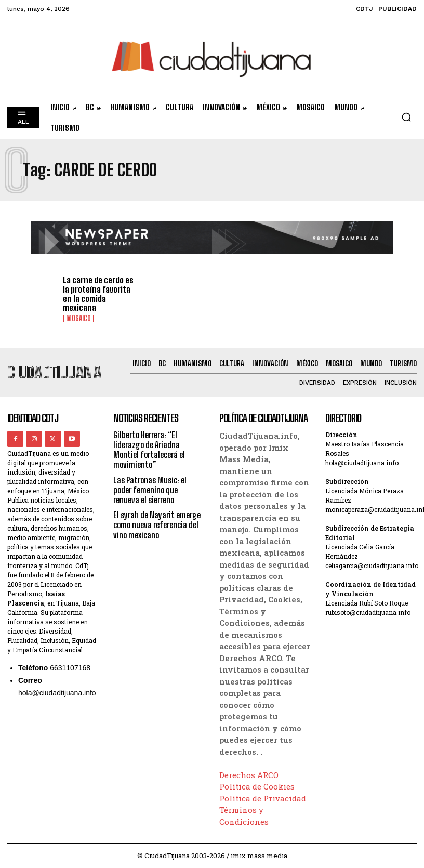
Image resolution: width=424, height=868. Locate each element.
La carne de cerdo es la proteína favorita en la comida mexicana (98, 294)
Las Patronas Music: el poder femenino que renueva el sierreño (150, 489)
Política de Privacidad (263, 798)
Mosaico (78, 319)
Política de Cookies (257, 786)
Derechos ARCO (249, 774)
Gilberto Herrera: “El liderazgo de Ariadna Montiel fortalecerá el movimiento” (150, 450)
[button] (406, 117)
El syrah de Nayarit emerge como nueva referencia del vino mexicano (157, 525)
